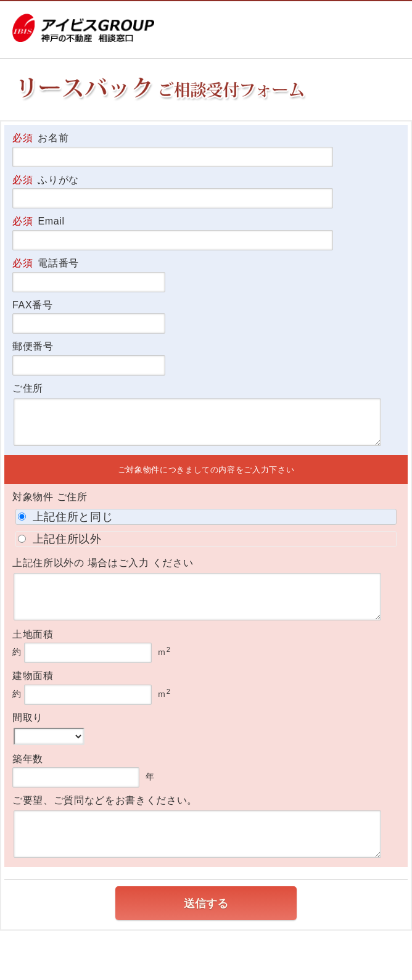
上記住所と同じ (65, 517)
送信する (206, 904)
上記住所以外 (60, 539)
